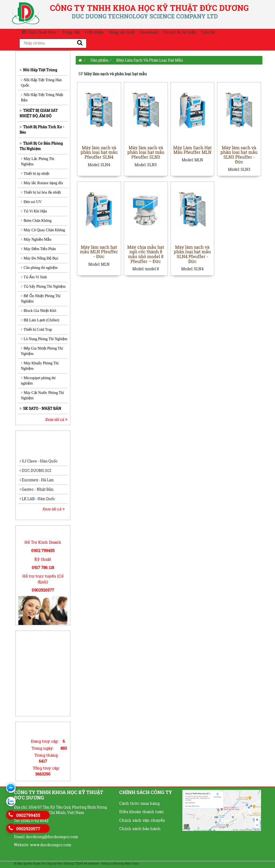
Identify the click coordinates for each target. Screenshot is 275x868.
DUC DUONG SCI (35, 470)
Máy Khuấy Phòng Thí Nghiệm (40, 366)
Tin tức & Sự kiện (180, 32)
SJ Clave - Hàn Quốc (39, 461)
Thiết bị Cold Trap (37, 330)
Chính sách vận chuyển (142, 820)
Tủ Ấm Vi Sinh (34, 277)
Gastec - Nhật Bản (37, 489)
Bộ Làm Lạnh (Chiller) (40, 320)
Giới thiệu (94, 32)
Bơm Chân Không (36, 221)
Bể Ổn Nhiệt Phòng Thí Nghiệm (41, 299)
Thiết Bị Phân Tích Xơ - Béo (42, 129)
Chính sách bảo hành (140, 828)
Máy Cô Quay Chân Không (43, 230)
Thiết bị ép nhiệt (35, 174)
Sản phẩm (99, 60)
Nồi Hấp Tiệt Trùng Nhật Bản (42, 97)
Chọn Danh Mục (39, 32)
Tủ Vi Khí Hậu (34, 211)
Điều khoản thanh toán (142, 812)
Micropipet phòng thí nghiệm (38, 381)
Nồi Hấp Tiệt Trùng (38, 70)
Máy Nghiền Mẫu (36, 239)
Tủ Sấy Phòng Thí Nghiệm (43, 287)
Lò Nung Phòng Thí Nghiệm (44, 339)
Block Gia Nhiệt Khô (39, 311)
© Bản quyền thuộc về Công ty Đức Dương (44, 863)
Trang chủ (71, 32)
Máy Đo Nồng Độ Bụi (40, 258)
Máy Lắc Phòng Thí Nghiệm (38, 161)
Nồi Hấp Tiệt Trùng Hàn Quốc (41, 83)
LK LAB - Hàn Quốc (37, 499)
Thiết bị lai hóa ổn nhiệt (41, 192)
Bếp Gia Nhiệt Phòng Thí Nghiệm (42, 351)
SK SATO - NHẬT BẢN (40, 408)
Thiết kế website (87, 863)
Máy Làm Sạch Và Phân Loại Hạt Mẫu (150, 60)
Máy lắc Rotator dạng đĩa (42, 183)
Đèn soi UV (31, 202)
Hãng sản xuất (122, 32)
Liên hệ (208, 32)
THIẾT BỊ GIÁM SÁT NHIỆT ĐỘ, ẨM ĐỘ (39, 113)
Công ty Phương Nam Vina (120, 863)
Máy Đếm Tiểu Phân (38, 249)
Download (149, 32)
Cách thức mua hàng (139, 803)
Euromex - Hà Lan (37, 480)
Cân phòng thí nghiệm (39, 268)
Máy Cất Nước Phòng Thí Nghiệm (42, 395)
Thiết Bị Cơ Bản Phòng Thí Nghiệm (41, 146)
